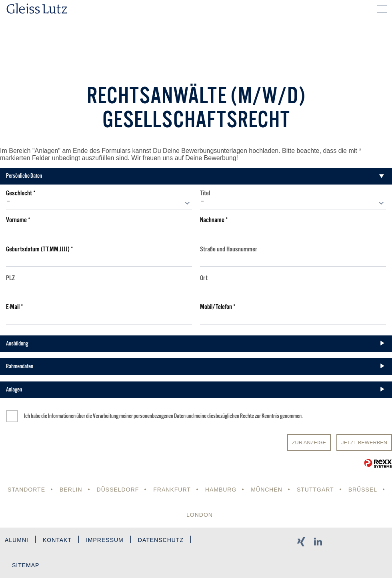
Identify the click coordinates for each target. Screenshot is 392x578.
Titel (205, 194)
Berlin (71, 490)
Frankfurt (172, 490)
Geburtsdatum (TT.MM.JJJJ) (40, 250)
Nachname (214, 220)
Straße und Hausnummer (229, 250)
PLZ (10, 278)
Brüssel (363, 490)
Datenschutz (161, 540)
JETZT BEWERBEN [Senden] (364, 443)
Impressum (105, 540)
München (267, 490)
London (200, 515)
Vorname (18, 220)
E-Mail (15, 307)
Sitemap (26, 565)
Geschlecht (21, 194)
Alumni (17, 540)
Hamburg (221, 490)
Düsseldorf (118, 490)
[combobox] (99, 203)
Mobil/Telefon (218, 307)
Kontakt (57, 540)
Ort (204, 278)
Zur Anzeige (309, 443)
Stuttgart (315, 490)
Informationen (62, 416)
